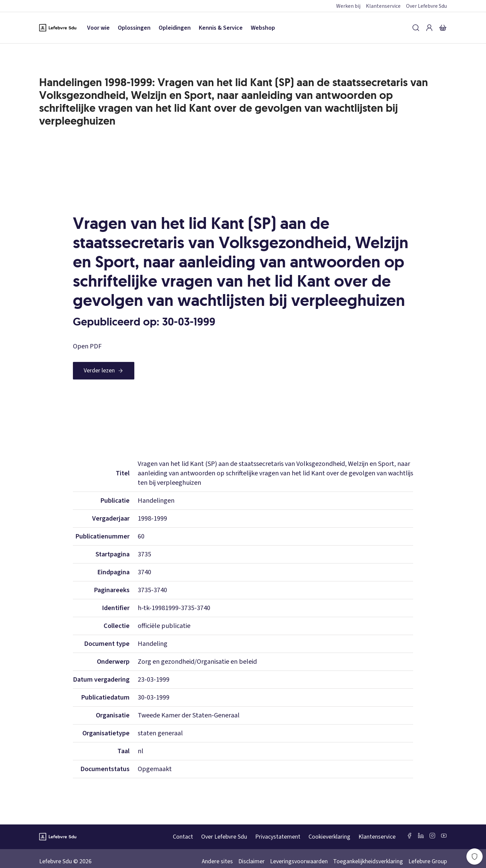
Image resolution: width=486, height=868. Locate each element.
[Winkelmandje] (443, 28)
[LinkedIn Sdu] (421, 836)
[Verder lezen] (104, 371)
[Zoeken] (416, 28)
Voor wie (98, 28)
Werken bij (348, 6)
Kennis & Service (221, 28)
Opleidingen (175, 28)
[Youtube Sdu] (444, 836)
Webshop (263, 28)
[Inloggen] (429, 28)
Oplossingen (134, 28)
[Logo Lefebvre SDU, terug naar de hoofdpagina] (58, 28)
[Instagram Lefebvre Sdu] (432, 836)
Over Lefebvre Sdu (426, 6)
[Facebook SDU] (409, 836)
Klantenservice (383, 6)
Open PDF (87, 346)
